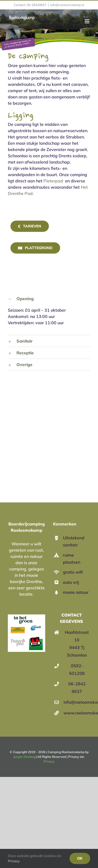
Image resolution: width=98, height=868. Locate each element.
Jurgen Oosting (24, 757)
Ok (80, 858)
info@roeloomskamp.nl (67, 5)
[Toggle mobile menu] (87, 21)
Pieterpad (53, 181)
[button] (49, 299)
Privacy (49, 761)
